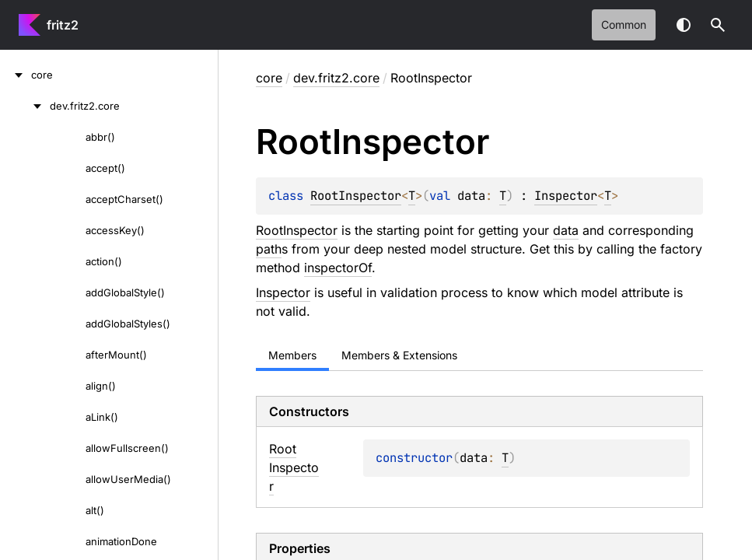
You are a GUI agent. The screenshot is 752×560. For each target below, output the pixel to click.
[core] (16, 75)
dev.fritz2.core (336, 78)
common (624, 24)
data (566, 230)
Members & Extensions (399, 355)
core (269, 78)
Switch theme (684, 25)
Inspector (566, 196)
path (269, 249)
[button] (718, 25)
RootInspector (356, 196)
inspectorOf (338, 268)
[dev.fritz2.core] (25, 106)
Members (292, 355)
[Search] (718, 25)
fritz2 (63, 25)
